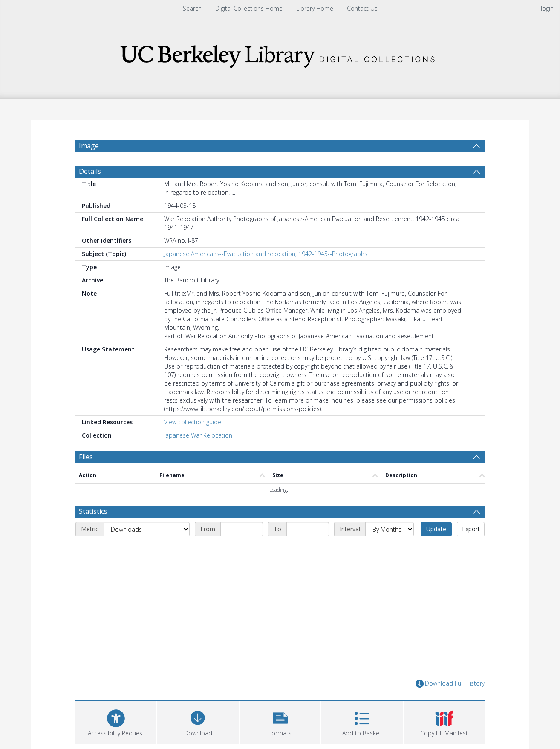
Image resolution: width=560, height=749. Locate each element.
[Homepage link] (280, 54)
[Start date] (242, 550)
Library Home (315, 8)
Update (436, 549)
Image (89, 146)
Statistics (93, 532)
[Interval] (390, 550)
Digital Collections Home (249, 8)
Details (90, 192)
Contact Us (362, 8)
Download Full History (450, 704)
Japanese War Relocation (198, 456)
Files (86, 477)
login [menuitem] (547, 8)
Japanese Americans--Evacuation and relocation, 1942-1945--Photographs (266, 274)
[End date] (308, 550)
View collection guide (193, 442)
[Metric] (147, 550)
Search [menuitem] (192, 8)
